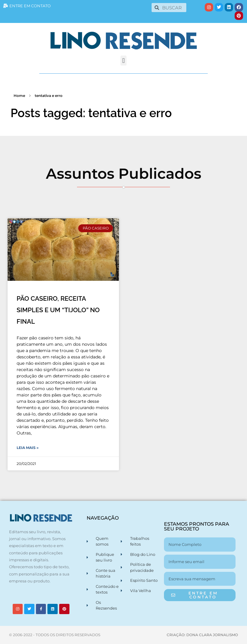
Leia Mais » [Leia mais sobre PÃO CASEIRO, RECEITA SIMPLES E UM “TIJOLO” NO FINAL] (28, 448)
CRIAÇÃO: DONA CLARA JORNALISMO (202, 635)
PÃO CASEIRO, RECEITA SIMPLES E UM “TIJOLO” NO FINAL (58, 310)
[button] (123, 61)
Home (19, 96)
